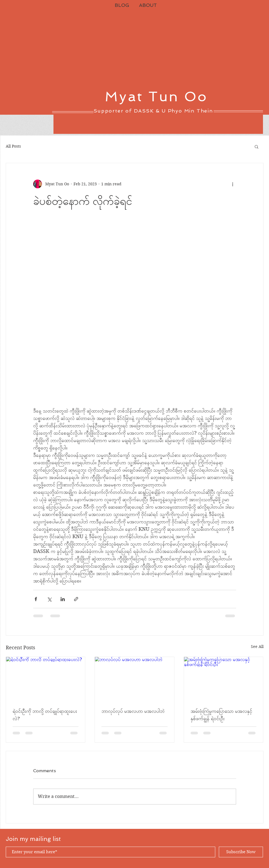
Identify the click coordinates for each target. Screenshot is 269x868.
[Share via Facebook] (36, 599)
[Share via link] (76, 599)
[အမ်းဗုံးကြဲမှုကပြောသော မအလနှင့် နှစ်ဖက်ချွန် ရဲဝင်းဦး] (224, 679)
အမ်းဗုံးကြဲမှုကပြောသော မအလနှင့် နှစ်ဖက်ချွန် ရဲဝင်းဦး (221, 715)
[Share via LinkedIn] (63, 599)
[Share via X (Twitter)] (49, 599)
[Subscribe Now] (241, 852)
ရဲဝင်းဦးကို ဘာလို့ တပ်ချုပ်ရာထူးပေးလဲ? (45, 715)
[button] (257, 146)
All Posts (13, 146)
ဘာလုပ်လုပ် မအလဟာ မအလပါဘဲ (133, 711)
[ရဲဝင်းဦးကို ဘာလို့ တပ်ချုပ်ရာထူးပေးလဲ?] (46, 679)
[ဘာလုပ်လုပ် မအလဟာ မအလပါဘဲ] (134, 679)
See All (257, 647)
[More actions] (233, 184)
